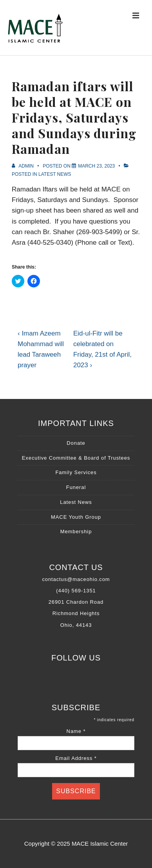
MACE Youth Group (76, 517)
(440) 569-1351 (76, 591)
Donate (76, 443)
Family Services (76, 472)
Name (76, 731)
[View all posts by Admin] (23, 166)
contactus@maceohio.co (73, 579)
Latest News (55, 174)
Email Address (76, 758)
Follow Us (76, 658)
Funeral (76, 487)
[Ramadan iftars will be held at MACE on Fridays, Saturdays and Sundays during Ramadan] (96, 166)
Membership (76, 531)
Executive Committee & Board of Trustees (76, 458)
